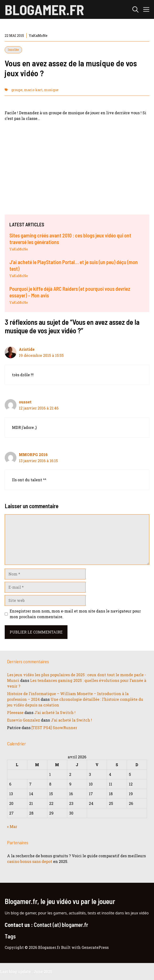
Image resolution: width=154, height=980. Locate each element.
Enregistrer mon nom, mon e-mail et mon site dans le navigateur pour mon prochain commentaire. (75, 614)
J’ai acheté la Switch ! (55, 712)
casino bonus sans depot (30, 861)
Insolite (13, 50)
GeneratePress (95, 947)
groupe (17, 90)
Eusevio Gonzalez (24, 720)
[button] (135, 9)
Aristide (27, 349)
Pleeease (15, 712)
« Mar (12, 826)
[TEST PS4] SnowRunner (54, 728)
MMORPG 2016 (33, 454)
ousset (25, 402)
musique (51, 90)
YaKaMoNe (19, 249)
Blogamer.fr (44, 9)
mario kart (33, 90)
